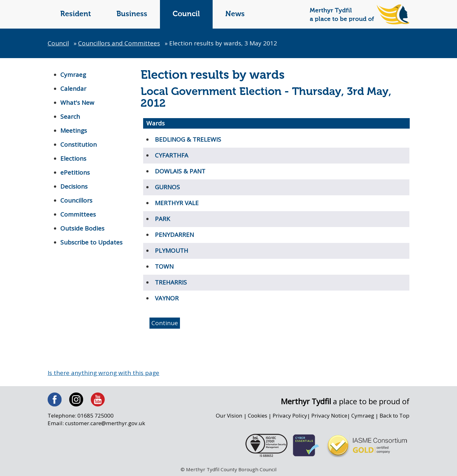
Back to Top (394, 416)
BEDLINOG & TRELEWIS (188, 139)
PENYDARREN (174, 235)
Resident (76, 14)
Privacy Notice (329, 416)
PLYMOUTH (172, 251)
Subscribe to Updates (91, 242)
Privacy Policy (290, 416)
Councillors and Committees (119, 43)
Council (186, 14)
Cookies (257, 416)
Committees (78, 214)
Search (70, 117)
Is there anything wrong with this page (103, 373)
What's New (77, 103)
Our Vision (228, 416)
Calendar (73, 89)
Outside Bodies (82, 228)
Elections (73, 158)
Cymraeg (73, 75)
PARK (162, 219)
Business (132, 14)
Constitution (79, 144)
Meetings (74, 131)
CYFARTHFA (172, 155)
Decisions (74, 186)
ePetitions (75, 172)
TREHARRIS (171, 282)
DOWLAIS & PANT (180, 171)
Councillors (76, 200)
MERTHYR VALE (177, 203)
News (235, 14)
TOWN (164, 266)
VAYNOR (167, 298)
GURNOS (167, 187)
